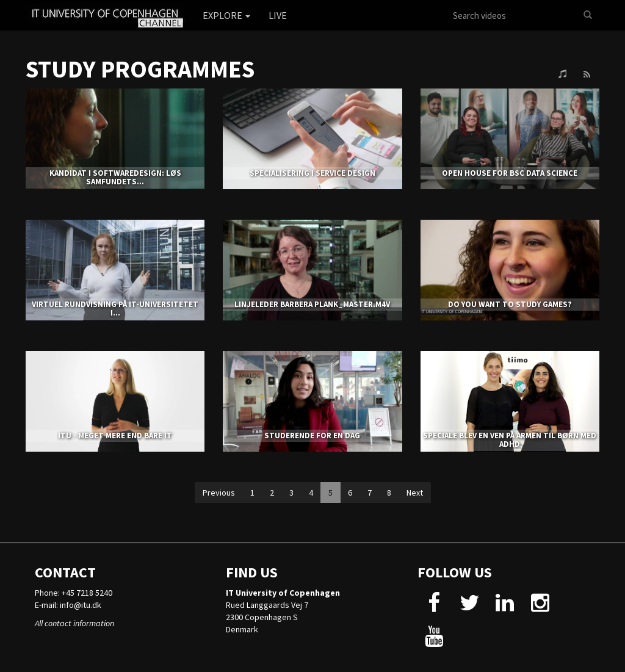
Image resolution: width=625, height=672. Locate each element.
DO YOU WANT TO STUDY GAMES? (510, 304)
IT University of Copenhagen (283, 593)
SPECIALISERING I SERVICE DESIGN (312, 173)
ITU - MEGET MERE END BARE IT (115, 435)
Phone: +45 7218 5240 (74, 593)
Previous (219, 493)
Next (415, 493)
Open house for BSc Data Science (510, 173)
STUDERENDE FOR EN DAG (312, 435)
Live (278, 15)
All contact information (74, 623)
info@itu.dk (81, 605)
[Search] (588, 15)
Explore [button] (226, 15)
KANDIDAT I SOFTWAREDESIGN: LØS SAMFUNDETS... (115, 177)
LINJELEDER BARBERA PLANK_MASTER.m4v (312, 304)
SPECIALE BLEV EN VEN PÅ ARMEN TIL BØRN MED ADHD (510, 440)
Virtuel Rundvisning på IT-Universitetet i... (115, 309)
